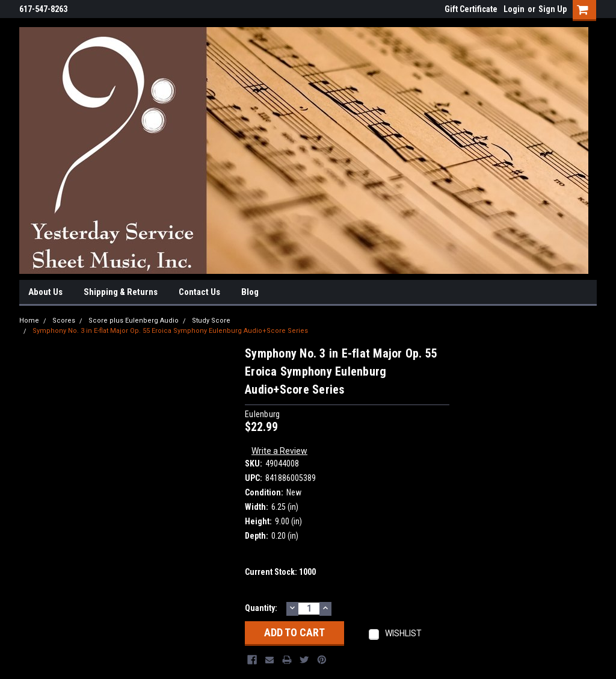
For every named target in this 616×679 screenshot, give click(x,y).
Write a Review (279, 451)
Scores (64, 321)
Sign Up (553, 9)
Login (514, 9)
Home (29, 321)
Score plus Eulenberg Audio (134, 321)
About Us (45, 292)
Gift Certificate (471, 9)
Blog (250, 292)
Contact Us (199, 292)
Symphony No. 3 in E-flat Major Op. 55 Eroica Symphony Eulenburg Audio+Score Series (170, 331)
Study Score (211, 321)
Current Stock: (280, 572)
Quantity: (261, 608)
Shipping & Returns (121, 292)
